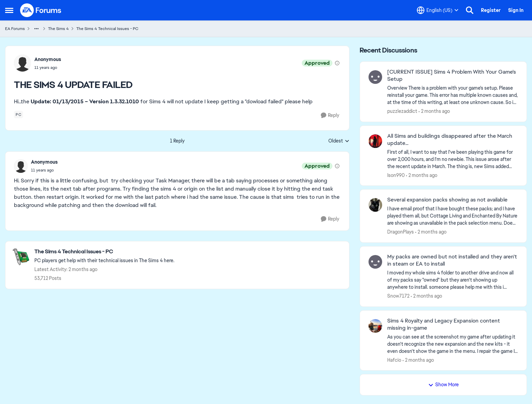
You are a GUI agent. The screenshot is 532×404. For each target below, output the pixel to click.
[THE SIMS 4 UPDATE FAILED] (44, 170)
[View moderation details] (337, 63)
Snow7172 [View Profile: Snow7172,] (398, 296)
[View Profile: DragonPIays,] (375, 205)
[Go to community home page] (41, 10)
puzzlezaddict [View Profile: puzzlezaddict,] (402, 111)
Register (491, 10)
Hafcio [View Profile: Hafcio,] (394, 360)
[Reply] (330, 115)
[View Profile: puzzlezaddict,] (375, 77)
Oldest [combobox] (339, 141)
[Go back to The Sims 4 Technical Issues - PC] (104, 252)
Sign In (516, 10)
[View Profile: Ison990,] (375, 141)
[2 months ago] (434, 111)
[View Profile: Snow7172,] (375, 262)
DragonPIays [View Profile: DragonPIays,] (401, 232)
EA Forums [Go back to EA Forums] (15, 29)
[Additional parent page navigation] (36, 29)
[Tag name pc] (19, 115)
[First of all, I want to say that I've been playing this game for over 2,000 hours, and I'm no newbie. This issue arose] (453, 159)
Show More (443, 385)
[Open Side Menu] (9, 10)
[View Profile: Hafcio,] (375, 326)
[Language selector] (438, 10)
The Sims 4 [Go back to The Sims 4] (58, 29)
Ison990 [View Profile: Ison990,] (396, 175)
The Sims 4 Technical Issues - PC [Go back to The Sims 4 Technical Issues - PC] (107, 29)
